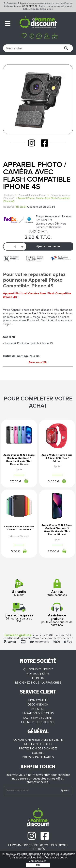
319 (54, 481)
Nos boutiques (38, 674)
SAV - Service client (38, 718)
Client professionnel (38, 722)
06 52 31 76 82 (30, 6)
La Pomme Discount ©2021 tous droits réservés (38, 847)
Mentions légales (38, 744)
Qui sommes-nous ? (38, 669)
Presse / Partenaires (38, 757)
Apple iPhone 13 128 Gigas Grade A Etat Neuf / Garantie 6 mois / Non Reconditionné (57, 530)
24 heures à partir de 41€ (19, 613)
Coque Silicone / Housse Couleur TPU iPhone (19, 528)
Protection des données (38, 748)
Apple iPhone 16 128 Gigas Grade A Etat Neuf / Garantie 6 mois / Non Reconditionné (19, 460)
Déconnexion (38, 704)
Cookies (38, 753)
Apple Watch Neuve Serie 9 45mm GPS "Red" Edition (57, 458)
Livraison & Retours (38, 713)
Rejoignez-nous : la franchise (38, 682)
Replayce (9, 195)
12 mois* (19, 588)
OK (38, 865)
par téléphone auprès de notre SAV (57, 615)
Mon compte (38, 700)
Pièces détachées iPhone (32, 195)
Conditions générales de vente (38, 740)
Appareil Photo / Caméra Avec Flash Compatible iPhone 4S (37, 176)
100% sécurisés (57, 588)
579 (16, 481)
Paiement (38, 709)
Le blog (38, 678)
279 (54, 551)
